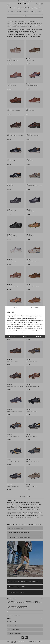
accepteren (12, 336)
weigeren (26, 336)
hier (31, 328)
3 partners (26, 319)
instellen (39, 336)
